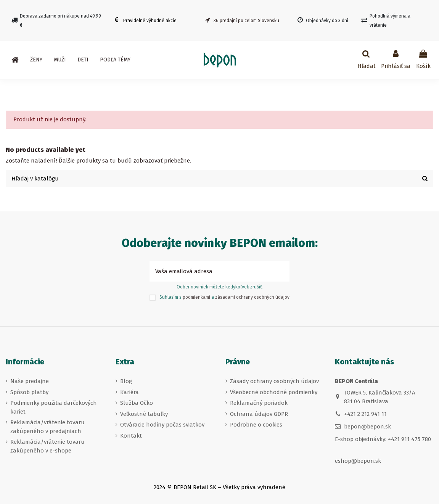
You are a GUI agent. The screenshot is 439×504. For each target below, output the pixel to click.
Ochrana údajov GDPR (259, 414)
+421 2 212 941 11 (365, 414)
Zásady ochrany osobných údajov (274, 381)
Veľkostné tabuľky (144, 414)
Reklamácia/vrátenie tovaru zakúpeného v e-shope (47, 446)
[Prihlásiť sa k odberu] (281, 272)
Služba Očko (137, 403)
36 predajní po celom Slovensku (246, 21)
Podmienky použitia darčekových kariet (54, 407)
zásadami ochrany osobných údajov (252, 297)
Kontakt (131, 436)
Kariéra (129, 392)
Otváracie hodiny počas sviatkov (162, 425)
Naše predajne (30, 381)
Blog (126, 381)
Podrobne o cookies (256, 425)
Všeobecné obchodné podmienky (274, 392)
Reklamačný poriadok (259, 403)
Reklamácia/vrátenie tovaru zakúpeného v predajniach (47, 427)
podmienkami (196, 297)
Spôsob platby (29, 392)
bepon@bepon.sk (367, 427)
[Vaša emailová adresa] (211, 272)
